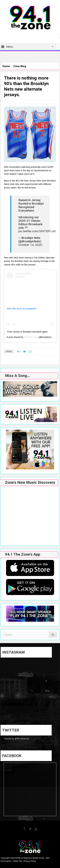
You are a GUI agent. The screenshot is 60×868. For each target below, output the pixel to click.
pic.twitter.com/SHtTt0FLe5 (37, 231)
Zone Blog (20, 66)
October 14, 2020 (30, 245)
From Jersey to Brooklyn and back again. (28, 332)
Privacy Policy (30, 861)
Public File (17, 861)
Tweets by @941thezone (16, 739)
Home (6, 66)
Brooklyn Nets (31, 337)
